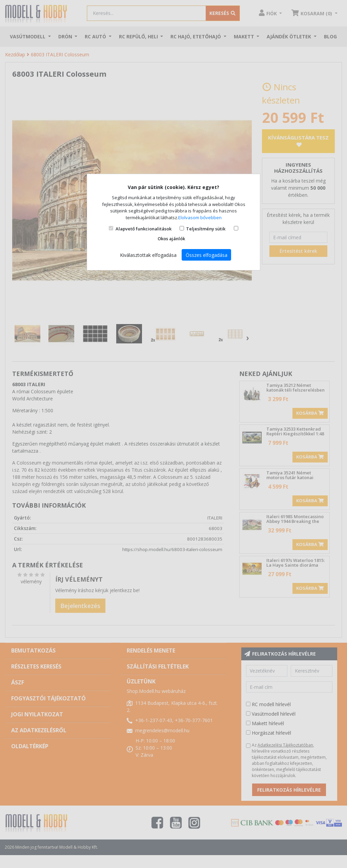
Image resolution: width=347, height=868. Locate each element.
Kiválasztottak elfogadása (148, 255)
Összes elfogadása (207, 255)
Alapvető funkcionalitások (144, 229)
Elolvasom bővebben (200, 218)
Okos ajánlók (171, 239)
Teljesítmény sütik (206, 229)
